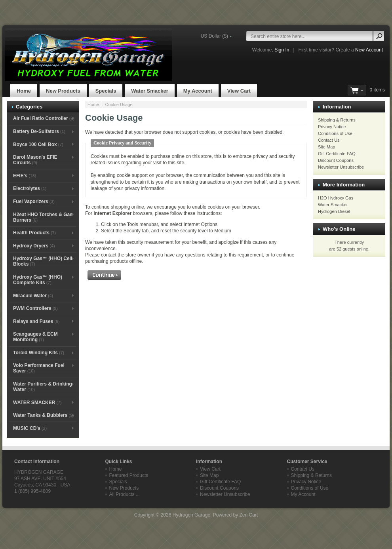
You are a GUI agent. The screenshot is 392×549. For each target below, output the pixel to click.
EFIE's (25, 176)
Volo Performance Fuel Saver (39, 368)
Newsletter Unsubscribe (341, 167)
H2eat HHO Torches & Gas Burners (43, 217)
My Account (198, 91)
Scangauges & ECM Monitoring (35, 337)
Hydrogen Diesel (334, 211)
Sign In (282, 50)
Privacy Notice (332, 127)
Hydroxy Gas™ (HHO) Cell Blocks (43, 261)
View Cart (239, 91)
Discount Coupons (336, 160)
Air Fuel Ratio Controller (44, 118)
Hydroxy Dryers (34, 246)
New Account (369, 50)
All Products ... (125, 494)
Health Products (34, 233)
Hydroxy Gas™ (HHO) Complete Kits (38, 280)
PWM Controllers (35, 308)
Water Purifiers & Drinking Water (43, 387)
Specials (106, 91)
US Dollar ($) (214, 36)
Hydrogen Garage (191, 515)
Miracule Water (33, 296)
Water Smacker (149, 91)
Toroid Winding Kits (39, 353)
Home (24, 91)
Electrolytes (30, 188)
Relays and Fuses (36, 321)
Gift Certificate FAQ (337, 154)
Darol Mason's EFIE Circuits (35, 160)
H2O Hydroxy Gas (336, 198)
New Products (63, 91)
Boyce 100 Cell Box (38, 144)
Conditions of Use (335, 133)
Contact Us (329, 140)
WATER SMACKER (37, 403)
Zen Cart (248, 515)
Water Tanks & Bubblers (44, 415)
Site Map (326, 147)
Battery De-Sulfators (39, 131)
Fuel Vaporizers (34, 201)
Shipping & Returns (337, 120)
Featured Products (129, 475)
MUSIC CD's (30, 428)
